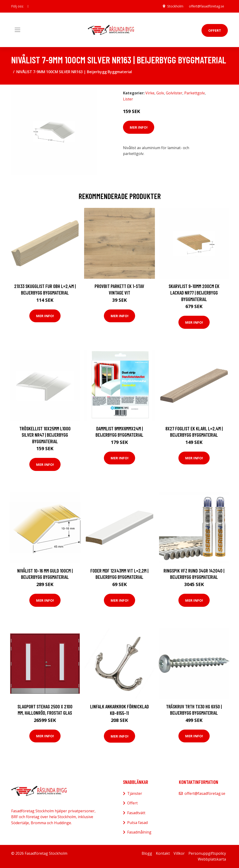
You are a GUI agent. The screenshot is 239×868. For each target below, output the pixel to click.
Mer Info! (139, 127)
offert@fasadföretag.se (207, 6)
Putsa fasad (137, 823)
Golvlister (174, 93)
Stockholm (175, 6)
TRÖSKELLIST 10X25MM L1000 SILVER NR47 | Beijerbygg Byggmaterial (45, 435)
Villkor (179, 853)
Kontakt (163, 853)
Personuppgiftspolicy (207, 853)
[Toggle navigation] (17, 30)
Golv (160, 93)
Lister (128, 99)
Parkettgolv (195, 93)
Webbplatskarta (212, 859)
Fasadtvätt (136, 813)
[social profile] (28, 6)
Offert (215, 30)
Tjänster (135, 793)
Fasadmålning (139, 832)
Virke (150, 93)
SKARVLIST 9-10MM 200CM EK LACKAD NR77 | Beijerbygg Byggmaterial (194, 292)
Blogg (147, 853)
